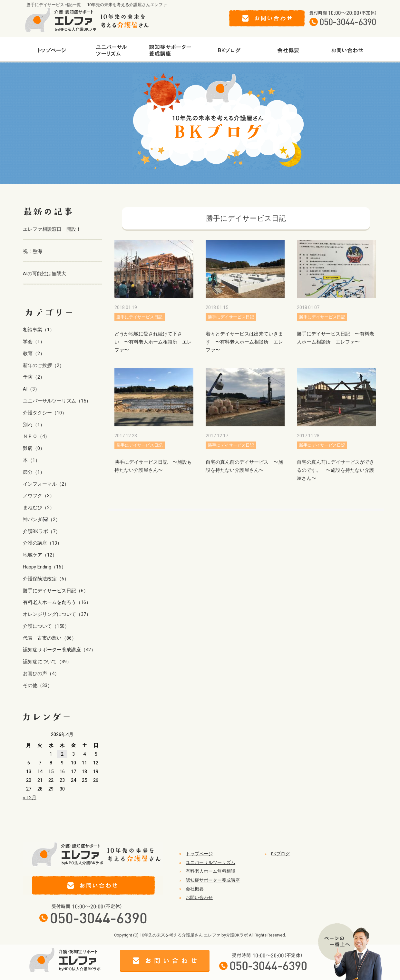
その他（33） (38, 685)
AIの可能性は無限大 (44, 274)
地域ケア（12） (40, 555)
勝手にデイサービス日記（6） (56, 591)
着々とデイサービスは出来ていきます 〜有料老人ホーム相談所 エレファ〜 (244, 342)
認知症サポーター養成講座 (213, 880)
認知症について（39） (47, 662)
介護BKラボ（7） (42, 531)
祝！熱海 (33, 251)
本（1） (31, 460)
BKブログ (280, 854)
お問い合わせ (199, 898)
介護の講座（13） (42, 543)
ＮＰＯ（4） (36, 436)
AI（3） (31, 389)
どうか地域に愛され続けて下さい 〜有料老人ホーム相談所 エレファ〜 (153, 342)
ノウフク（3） (39, 496)
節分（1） (34, 472)
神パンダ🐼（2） (42, 519)
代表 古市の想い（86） (50, 638)
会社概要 (195, 889)
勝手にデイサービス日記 (139, 317)
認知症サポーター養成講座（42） (59, 650)
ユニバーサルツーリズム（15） (57, 401)
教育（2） (34, 354)
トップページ (199, 854)
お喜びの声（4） (41, 674)
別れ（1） (34, 425)
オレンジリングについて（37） (57, 614)
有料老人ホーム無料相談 (210, 871)
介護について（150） (46, 626)
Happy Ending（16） (44, 567)
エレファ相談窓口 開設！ (52, 229)
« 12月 (30, 798)
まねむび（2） (39, 508)
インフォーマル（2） (46, 484)
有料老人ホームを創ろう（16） (57, 602)
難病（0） (34, 448)
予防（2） (34, 377)
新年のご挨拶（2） (44, 365)
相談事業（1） (39, 330)
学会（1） (34, 342)
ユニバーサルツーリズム (210, 862)
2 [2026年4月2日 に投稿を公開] (62, 754)
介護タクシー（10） (45, 413)
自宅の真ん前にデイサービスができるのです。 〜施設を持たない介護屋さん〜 (336, 470)
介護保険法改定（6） (46, 579)
